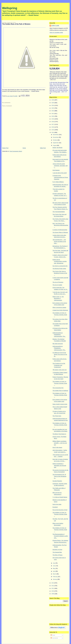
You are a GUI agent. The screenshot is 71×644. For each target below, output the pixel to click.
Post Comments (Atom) (16, 151)
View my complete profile (56, 32)
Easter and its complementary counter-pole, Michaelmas (60, 261)
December (56, 135)
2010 (53, 591)
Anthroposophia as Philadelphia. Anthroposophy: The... (59, 335)
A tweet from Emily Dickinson (60, 310)
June (54, 566)
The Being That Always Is (59, 434)
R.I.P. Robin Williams (58, 182)
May (54, 568)
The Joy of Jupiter (57, 285)
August (55, 145)
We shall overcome (58, 344)
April (54, 571)
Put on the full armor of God (60, 510)
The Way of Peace (58, 555)
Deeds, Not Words (58, 148)
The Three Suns (57, 416)
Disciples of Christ (57, 550)
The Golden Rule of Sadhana (60, 391)
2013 (53, 583)
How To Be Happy (57, 447)
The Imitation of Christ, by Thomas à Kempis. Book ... (60, 315)
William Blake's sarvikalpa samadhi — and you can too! (60, 443)
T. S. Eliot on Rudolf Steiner (60, 497)
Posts (53, 635)
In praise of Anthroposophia (60, 230)
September (56, 143)
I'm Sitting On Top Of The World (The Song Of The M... (60, 354)
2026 (53, 100)
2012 (53, 586)
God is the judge (57, 504)
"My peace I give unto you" (60, 370)
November (56, 137)
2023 (53, 108)
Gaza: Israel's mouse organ (60, 404)
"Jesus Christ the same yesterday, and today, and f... (60, 166)
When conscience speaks (59, 307)
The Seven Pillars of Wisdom (60, 232)
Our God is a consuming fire (60, 266)
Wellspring (10, 8)
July (54, 563)
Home (24, 148)
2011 (53, 588)
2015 (53, 130)
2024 (53, 105)
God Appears (56, 170)
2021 (53, 114)
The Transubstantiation (59, 212)
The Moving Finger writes (59, 269)
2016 (53, 127)
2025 (53, 103)
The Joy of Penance (58, 282)
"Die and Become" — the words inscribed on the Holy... (59, 241)
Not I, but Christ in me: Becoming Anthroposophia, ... (60, 225)
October (55, 140)
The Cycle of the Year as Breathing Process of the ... (60, 273)
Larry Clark (55, 26)
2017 (53, 124)
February (55, 577)
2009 (53, 594)
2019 (53, 119)
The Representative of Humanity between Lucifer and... (60, 536)
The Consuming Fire (58, 388)
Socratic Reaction (57, 481)
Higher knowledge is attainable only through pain (59, 465)
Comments (54, 638)
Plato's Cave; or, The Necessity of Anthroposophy (58, 298)
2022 (53, 111)
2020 (53, 116)
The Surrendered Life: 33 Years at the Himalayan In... (59, 476)
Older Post (43, 148)
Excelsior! (55, 507)
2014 (53, 132)
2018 (53, 122)
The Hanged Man (57, 552)
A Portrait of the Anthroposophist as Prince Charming (60, 177)
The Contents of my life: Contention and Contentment (59, 365)
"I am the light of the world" (60, 173)
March (55, 574)
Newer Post (5, 148)
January (55, 579)
